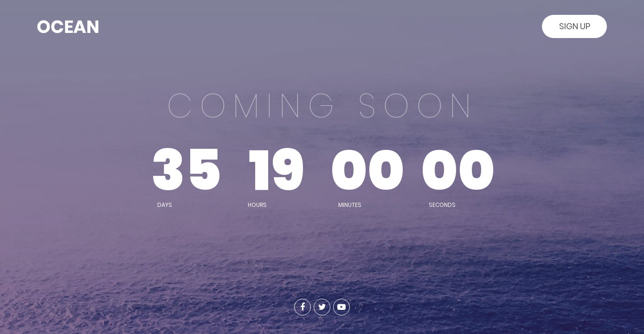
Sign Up (575, 26)
